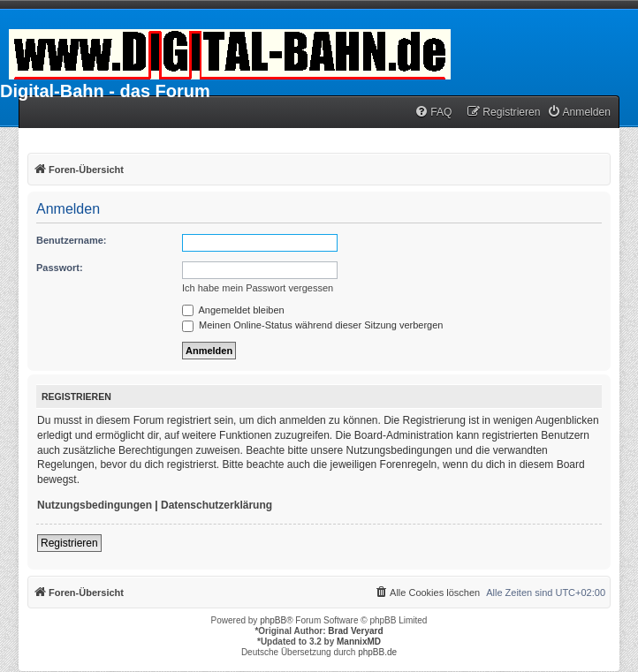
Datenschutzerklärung (216, 505)
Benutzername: (71, 240)
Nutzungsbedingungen (95, 505)
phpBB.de (377, 652)
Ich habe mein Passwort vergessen (258, 288)
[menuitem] (433, 113)
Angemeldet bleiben (233, 310)
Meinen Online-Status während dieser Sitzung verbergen (312, 325)
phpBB (273, 620)
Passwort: (60, 268)
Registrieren (69, 543)
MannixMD (359, 642)
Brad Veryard (355, 631)
